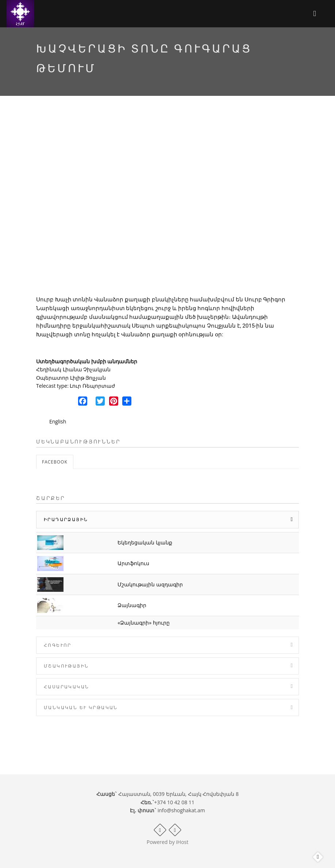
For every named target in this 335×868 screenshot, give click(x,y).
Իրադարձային (66, 519)
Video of (167, 202)
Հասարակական (66, 687)
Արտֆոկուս (133, 563)
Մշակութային (66, 666)
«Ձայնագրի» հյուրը (144, 623)
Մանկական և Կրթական (81, 707)
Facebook (55, 462)
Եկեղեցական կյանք (145, 542)
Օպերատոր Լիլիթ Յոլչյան (71, 378)
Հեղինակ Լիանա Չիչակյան (73, 369)
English (58, 421)
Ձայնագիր (132, 605)
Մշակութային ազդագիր (150, 584)
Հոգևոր (58, 645)
